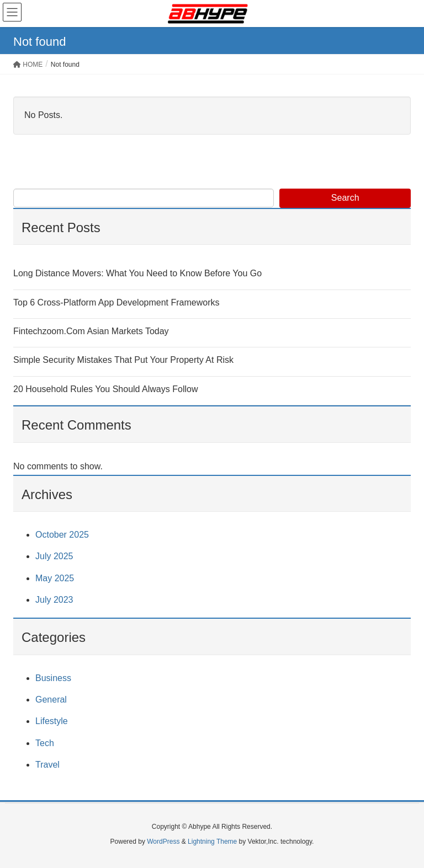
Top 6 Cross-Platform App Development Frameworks (116, 302)
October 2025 (62, 535)
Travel (47, 765)
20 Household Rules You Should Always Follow (105, 389)
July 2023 (54, 600)
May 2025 (55, 578)
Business (53, 678)
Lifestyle (52, 721)
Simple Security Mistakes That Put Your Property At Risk (123, 360)
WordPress (163, 842)
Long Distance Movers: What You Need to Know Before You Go (137, 273)
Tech (45, 743)
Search (345, 198)
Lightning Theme (212, 842)
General (51, 700)
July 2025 (54, 556)
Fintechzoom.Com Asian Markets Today (91, 331)
